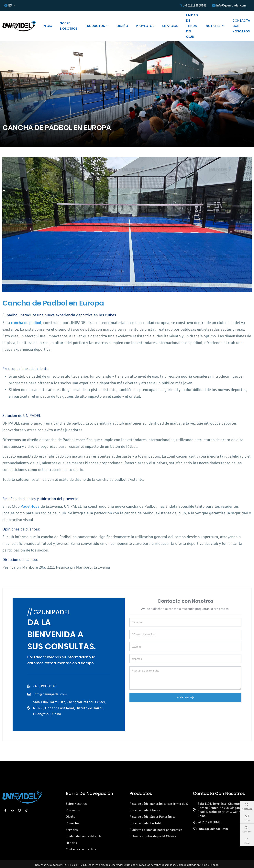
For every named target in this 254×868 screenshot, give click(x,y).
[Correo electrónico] (186, 634)
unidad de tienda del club (192, 26)
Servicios (170, 26)
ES (8, 6)
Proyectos (145, 26)
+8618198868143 (195, 6)
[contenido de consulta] (186, 678)
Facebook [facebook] (5, 810)
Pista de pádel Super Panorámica (153, 817)
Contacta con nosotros (241, 26)
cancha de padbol (26, 323)
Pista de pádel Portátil (145, 823)
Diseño (122, 26)
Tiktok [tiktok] (27, 810)
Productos (95, 26)
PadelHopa (30, 506)
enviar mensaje (185, 697)
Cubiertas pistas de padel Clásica (153, 836)
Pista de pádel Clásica (145, 810)
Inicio (48, 26)
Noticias (213, 26)
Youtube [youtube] (12, 810)
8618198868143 (45, 686)
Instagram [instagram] (19, 810)
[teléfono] (186, 647)
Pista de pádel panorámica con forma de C (159, 804)
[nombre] (186, 622)
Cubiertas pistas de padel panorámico (156, 830)
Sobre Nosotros (69, 26)
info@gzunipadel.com (231, 6)
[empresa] (186, 659)
